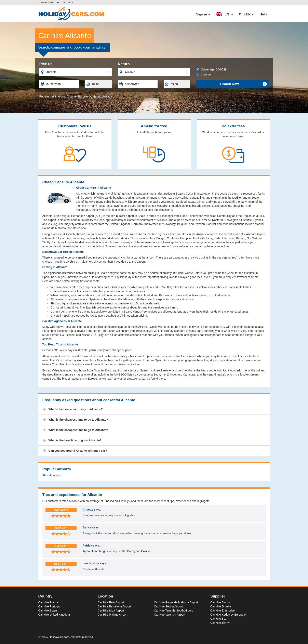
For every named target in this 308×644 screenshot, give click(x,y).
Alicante (71, 96)
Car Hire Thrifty (220, 623)
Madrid (97, 96)
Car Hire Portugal (49, 606)
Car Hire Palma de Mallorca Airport (176, 602)
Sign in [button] (203, 14)
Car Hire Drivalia (221, 606)
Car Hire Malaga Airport (112, 615)
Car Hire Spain (48, 610)
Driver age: (211, 69)
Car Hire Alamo (220, 602)
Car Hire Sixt (218, 619)
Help (263, 14)
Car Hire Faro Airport (111, 602)
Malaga (107, 96)
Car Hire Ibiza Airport (111, 610)
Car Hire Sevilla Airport (169, 606)
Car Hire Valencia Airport (170, 615)
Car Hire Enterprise (223, 610)
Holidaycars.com (59, 637)
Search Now (243, 84)
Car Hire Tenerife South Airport (173, 610)
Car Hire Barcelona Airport (114, 606)
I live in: (204, 75)
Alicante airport (52, 475)
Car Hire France (49, 602)
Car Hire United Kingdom (54, 615)
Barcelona (85, 96)
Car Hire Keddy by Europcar (228, 615)
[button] (225, 14)
